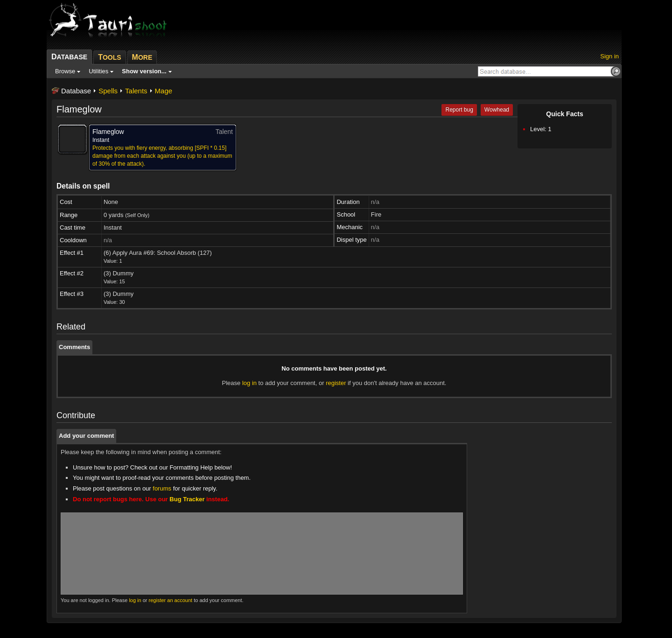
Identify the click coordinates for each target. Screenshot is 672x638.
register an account (171, 600)
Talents (136, 91)
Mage (164, 91)
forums (162, 488)
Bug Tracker (187, 499)
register (336, 383)
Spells (108, 91)
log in (249, 383)
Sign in (609, 56)
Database (76, 91)
